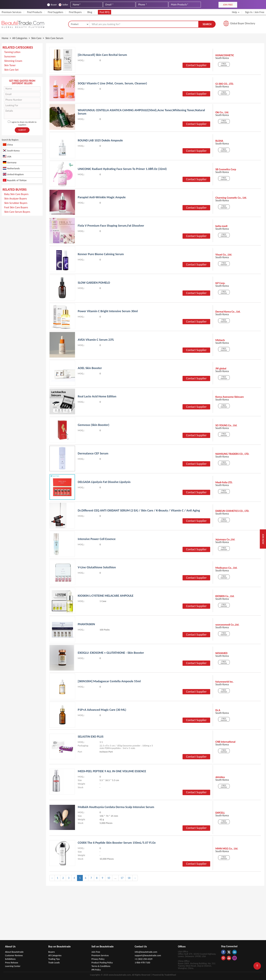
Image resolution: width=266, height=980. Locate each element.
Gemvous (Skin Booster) (94, 425)
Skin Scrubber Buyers (16, 203)
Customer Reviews (14, 955)
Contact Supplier (196, 65)
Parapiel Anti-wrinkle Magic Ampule (102, 198)
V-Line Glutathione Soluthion (97, 568)
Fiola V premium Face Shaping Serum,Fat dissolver (111, 226)
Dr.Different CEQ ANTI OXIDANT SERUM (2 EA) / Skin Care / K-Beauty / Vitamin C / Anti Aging (140, 511)
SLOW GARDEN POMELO (94, 283)
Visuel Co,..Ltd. (224, 255)
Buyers (52, 952)
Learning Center (13, 966)
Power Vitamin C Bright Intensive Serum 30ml (108, 311)
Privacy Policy (98, 959)
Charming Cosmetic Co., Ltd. (231, 198)
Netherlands (11, 168)
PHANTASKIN (86, 624)
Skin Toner (10, 65)
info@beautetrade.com (146, 952)
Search (207, 24)
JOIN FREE (228, 5)
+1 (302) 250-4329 (144, 959)
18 (129, 878)
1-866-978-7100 (142, 962)
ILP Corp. (220, 283)
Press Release (12, 962)
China (8, 145)
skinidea (220, 777)
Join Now (262, 539)
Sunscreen (10, 57)
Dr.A (218, 711)
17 (122, 878)
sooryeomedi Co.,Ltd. (227, 625)
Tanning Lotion (12, 52)
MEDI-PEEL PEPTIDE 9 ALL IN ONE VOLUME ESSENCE (112, 771)
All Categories (55, 955)
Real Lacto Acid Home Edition (97, 397)
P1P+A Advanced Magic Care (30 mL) (102, 710)
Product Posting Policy (102, 962)
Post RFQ (104, 12)
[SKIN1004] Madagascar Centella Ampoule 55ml (110, 681)
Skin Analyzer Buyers (16, 199)
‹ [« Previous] (52, 878)
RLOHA (219, 141)
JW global (221, 369)
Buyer (52, 5)
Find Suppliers (56, 12)
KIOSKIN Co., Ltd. (225, 597)
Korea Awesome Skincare (230, 397)
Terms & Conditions (101, 966)
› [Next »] (135, 878)
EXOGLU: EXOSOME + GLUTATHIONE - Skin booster (111, 653)
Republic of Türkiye (15, 180)
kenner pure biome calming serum (101, 254)
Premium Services (12, 12)
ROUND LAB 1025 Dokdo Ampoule (101, 141)
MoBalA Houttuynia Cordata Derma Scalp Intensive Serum (116, 807)
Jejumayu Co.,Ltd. (225, 540)
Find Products (35, 12)
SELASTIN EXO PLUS (91, 737)
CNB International (225, 742)
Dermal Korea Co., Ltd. (228, 312)
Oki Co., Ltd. (222, 113)
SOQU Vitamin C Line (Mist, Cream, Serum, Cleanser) (113, 84)
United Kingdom (13, 174)
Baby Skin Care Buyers (16, 194)
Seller (63, 5)
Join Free (259, 12)
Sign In (249, 12)
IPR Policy (96, 970)
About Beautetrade (14, 952)
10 (109, 878)
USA (7, 157)
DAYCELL (220, 813)
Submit (22, 130)
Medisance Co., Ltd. (226, 568)
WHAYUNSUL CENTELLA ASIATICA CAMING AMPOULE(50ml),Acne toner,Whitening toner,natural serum (142, 112)
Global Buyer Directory (243, 24)
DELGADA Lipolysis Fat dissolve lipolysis (104, 482)
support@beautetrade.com (148, 955)
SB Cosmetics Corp (226, 170)
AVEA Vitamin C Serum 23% (96, 340)
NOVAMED (221, 654)
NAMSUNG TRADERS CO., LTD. (232, 454)
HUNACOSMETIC (225, 56)
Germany (10, 163)
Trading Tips (54, 959)
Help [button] (236, 12)
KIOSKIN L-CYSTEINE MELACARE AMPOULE (106, 596)
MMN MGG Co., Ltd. (227, 848)
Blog (90, 12)
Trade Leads (54, 962)
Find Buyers (75, 12)
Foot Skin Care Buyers (16, 208)
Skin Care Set (11, 70)
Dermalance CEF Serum (93, 454)
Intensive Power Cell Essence (97, 539)
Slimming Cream (13, 61)
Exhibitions (10, 959)
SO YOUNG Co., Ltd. (226, 426)
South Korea (11, 151)
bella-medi (221, 226)
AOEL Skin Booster (90, 368)
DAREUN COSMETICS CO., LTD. (232, 511)
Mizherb (220, 341)
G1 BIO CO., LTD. (225, 84)
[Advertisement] (22, 272)
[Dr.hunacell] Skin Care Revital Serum (103, 55)
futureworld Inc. (225, 682)
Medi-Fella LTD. (224, 483)
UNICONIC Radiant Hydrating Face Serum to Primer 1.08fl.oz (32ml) (123, 169)
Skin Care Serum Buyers (17, 212)
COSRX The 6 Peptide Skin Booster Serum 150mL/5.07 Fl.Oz (117, 842)
